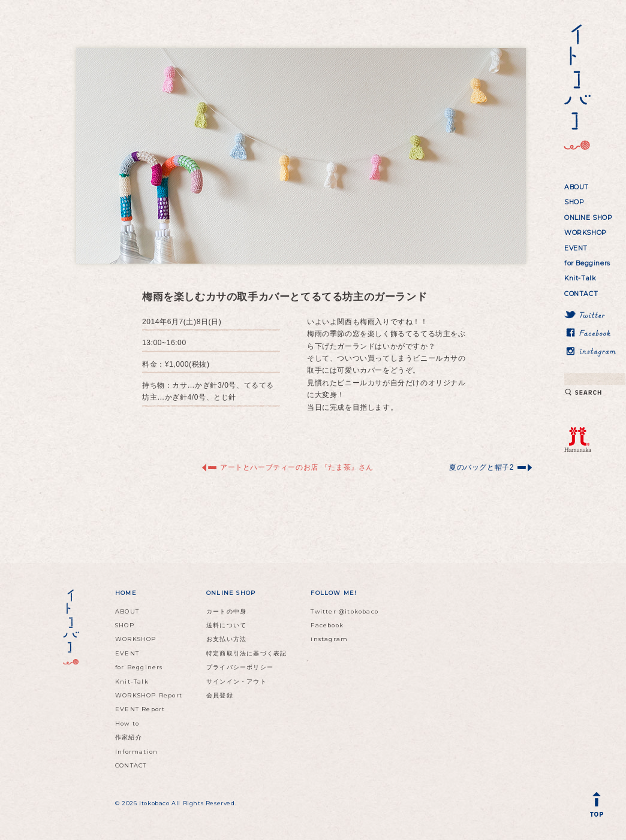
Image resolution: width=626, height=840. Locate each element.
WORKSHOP (585, 233)
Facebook (327, 625)
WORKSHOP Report (149, 695)
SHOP (574, 202)
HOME (126, 593)
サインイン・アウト (237, 682)
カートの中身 (226, 611)
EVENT (576, 248)
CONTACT (581, 294)
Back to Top (599, 807)
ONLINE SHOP (588, 218)
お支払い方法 (226, 639)
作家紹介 (129, 737)
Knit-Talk (580, 278)
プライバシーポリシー (240, 667)
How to (127, 723)
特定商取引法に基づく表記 (246, 653)
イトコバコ (575, 88)
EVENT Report (140, 709)
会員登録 (220, 695)
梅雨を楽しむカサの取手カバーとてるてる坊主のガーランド (285, 297)
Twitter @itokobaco (344, 611)
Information (136, 752)
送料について (226, 625)
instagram (329, 639)
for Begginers (587, 263)
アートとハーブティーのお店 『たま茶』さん (297, 467)
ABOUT (577, 187)
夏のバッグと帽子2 (481, 467)
